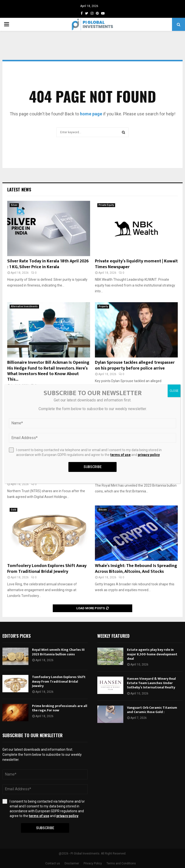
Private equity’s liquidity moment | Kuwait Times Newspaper (136, 264)
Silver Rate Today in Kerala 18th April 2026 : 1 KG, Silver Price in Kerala (48, 264)
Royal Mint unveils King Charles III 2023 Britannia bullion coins (58, 652)
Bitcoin (103, 510)
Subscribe (45, 828)
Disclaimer (72, 863)
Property (103, 306)
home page (91, 114)
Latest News (19, 189)
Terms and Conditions (121, 863)
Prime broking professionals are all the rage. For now (60, 708)
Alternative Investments (24, 306)
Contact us (53, 863)
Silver (14, 205)
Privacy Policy (93, 863)
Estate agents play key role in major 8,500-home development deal (152, 654)
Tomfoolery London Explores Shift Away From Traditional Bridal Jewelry (47, 569)
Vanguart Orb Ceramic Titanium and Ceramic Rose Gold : (152, 710)
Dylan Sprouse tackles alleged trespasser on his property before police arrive (135, 365)
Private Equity (106, 205)
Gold (13, 510)
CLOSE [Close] (174, 391)
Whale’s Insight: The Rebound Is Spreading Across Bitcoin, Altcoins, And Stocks (136, 569)
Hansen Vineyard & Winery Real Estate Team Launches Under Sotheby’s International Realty (151, 683)
